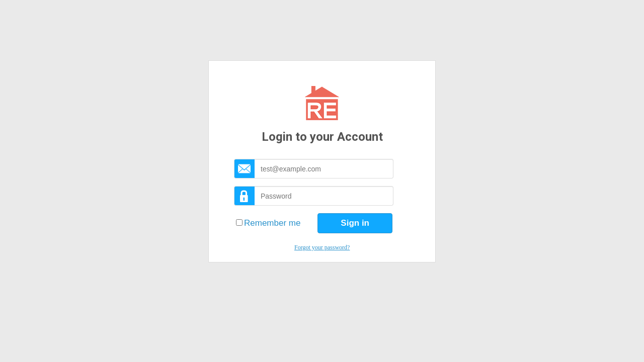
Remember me (272, 223)
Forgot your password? (322, 247)
